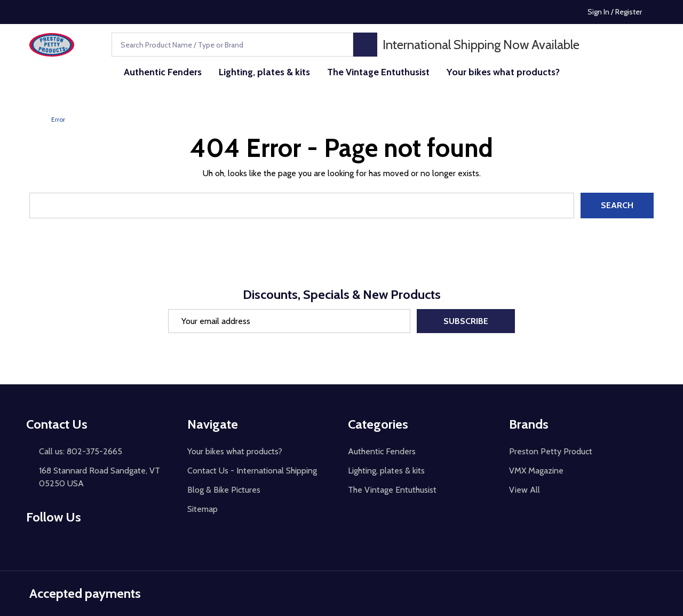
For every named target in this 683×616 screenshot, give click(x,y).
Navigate (213, 424)
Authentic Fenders (163, 72)
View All (525, 490)
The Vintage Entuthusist (378, 72)
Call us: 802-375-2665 (81, 451)
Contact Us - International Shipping (252, 471)
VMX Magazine (536, 471)
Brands (529, 424)
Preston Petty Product (551, 451)
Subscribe (466, 321)
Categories (378, 424)
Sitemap (202, 509)
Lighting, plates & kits (264, 72)
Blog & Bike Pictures (224, 490)
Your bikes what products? (503, 72)
